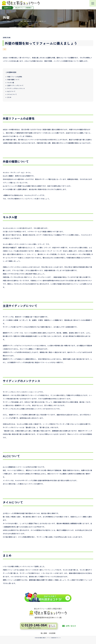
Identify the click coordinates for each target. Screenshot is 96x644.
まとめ (9, 97)
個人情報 (44, 633)
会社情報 (52, 633)
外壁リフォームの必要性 (15, 77)
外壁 (5, 49)
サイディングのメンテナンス (16, 88)
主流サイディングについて (15, 85)
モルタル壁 (11, 82)
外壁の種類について (13, 80)
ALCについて (11, 91)
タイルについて (12, 94)
